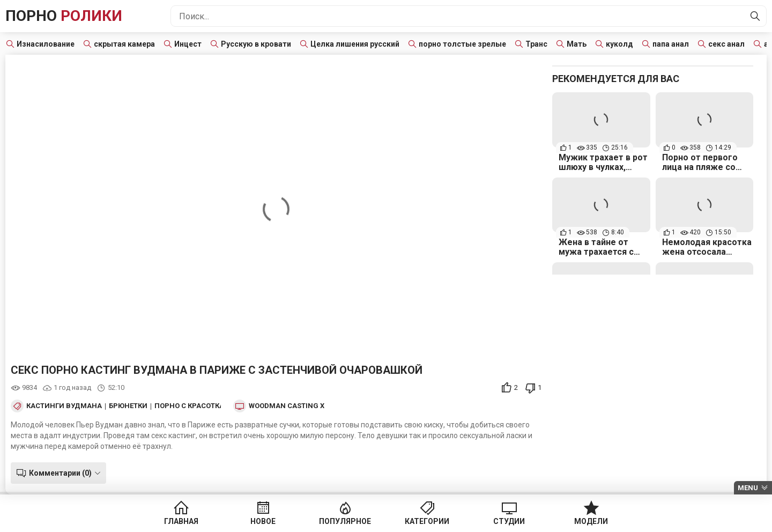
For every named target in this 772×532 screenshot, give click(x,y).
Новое (263, 521)
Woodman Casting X (287, 406)
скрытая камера (124, 44)
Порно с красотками (195, 406)
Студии (509, 521)
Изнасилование (46, 44)
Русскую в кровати (256, 44)
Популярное (345, 521)
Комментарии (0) (60, 473)
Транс (536, 44)
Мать (577, 44)
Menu (748, 488)
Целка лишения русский (355, 44)
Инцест (188, 44)
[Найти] (755, 16)
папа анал (671, 44)
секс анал (726, 44)
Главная (181, 521)
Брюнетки (128, 406)
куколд (619, 44)
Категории (427, 521)
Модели (591, 521)
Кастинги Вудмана (64, 406)
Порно (64, 16)
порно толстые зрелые (462, 44)
